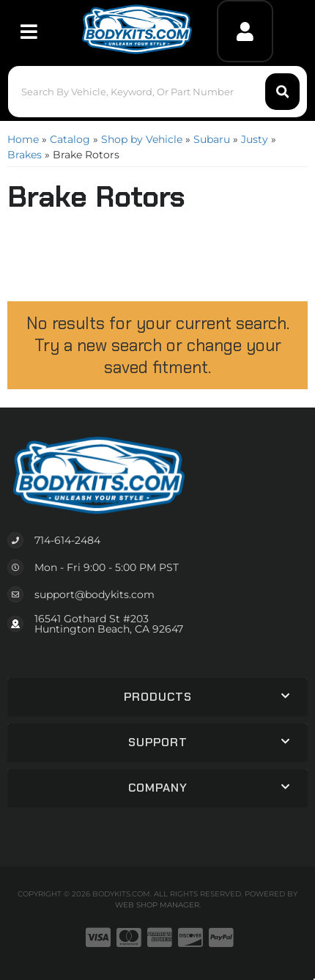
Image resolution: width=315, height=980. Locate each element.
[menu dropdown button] (28, 31)
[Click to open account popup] (245, 31)
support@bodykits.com (94, 594)
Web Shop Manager (157, 905)
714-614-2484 (67, 540)
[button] (158, 92)
